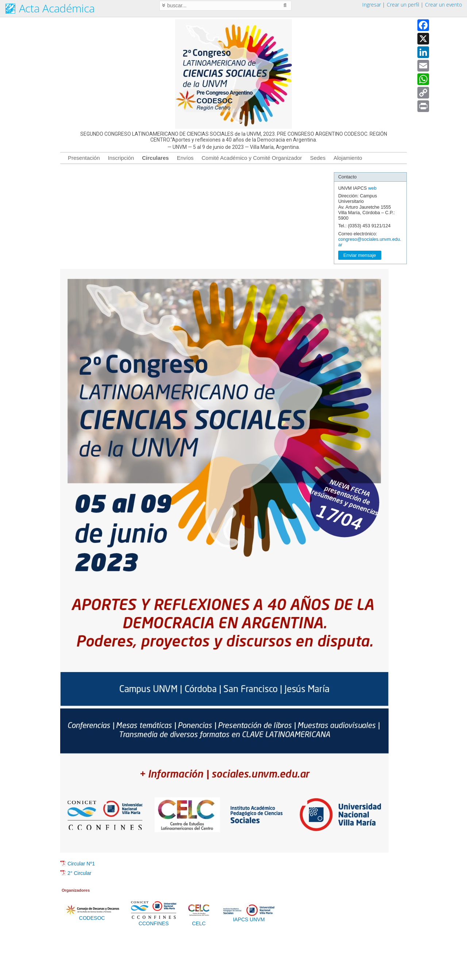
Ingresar (372, 5)
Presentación (84, 158)
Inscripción (121, 158)
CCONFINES (154, 921)
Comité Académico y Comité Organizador (252, 158)
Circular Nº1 (81, 864)
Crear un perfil (403, 5)
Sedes (318, 158)
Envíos (185, 158)
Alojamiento (348, 158)
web (372, 188)
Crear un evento (443, 5)
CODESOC (92, 916)
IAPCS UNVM (249, 917)
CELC (199, 921)
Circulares (155, 158)
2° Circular (80, 873)
